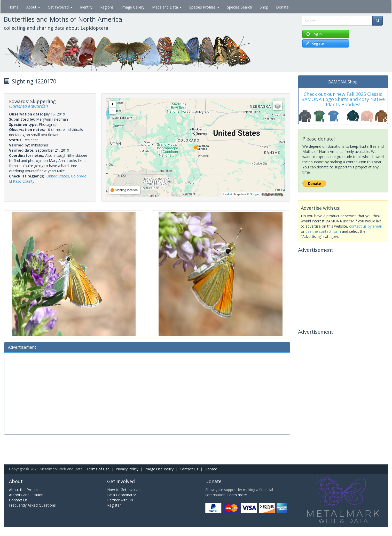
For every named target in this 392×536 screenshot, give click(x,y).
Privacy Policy (127, 469)
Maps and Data (167, 7)
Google (254, 194)
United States (58, 176)
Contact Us (189, 469)
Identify (86, 7)
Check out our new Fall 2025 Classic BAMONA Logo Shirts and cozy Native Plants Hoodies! (343, 99)
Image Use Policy (159, 469)
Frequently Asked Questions (32, 505)
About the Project (24, 490)
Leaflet (228, 194)
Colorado (79, 176)
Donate (282, 7)
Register (114, 505)
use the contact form (323, 231)
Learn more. (237, 495)
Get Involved (60, 7)
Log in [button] (314, 34)
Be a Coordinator (122, 495)
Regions (107, 7)
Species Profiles (204, 7)
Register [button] (315, 43)
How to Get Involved (124, 490)
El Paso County (22, 181)
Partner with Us (120, 500)
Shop (264, 7)
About (33, 7)
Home (13, 7)
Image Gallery (133, 7)
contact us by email (365, 226)
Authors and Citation (26, 495)
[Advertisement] (147, 393)
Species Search (240, 7)
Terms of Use (98, 469)
